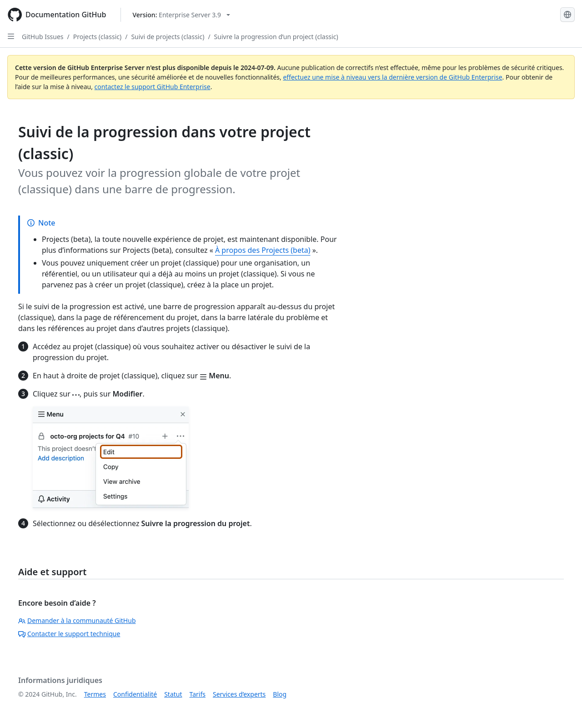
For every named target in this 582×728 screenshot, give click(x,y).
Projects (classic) (97, 37)
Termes (95, 694)
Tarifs (198, 694)
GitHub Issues (43, 37)
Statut (173, 694)
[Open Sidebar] (11, 36)
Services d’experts (239, 694)
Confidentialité (135, 694)
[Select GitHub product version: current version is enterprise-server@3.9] (181, 15)
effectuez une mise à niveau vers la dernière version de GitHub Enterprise (392, 77)
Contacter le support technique (69, 634)
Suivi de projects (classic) (168, 37)
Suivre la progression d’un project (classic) (276, 37)
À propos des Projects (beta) (263, 250)
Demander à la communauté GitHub (77, 620)
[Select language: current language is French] (567, 15)
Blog (280, 694)
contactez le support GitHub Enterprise (153, 87)
